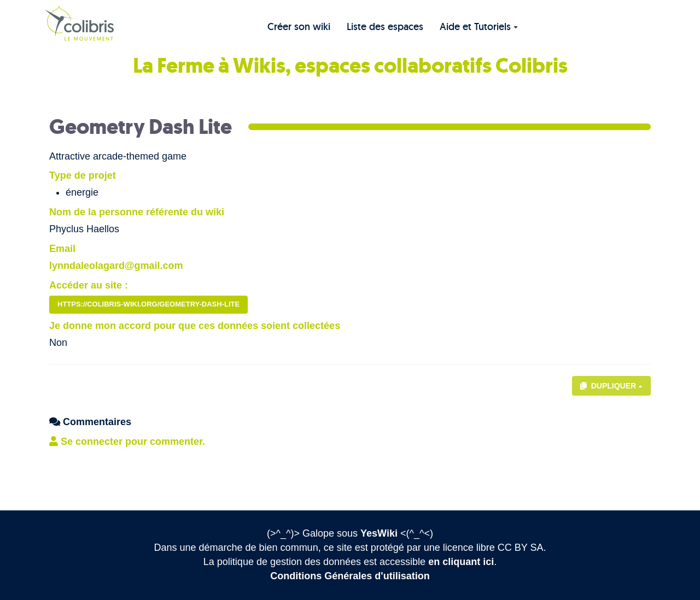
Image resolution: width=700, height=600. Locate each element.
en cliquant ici (461, 562)
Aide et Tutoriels (479, 27)
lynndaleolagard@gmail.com (116, 266)
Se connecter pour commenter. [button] (127, 442)
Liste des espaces (385, 27)
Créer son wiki (299, 27)
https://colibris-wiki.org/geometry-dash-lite (148, 304)
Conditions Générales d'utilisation (350, 576)
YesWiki (379, 533)
